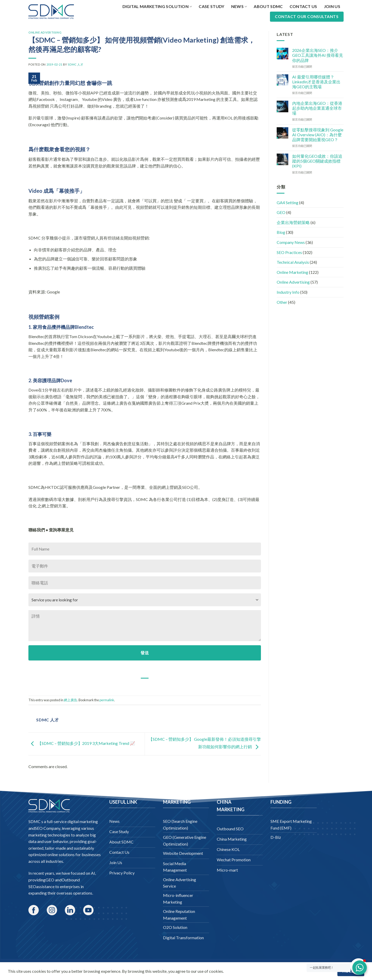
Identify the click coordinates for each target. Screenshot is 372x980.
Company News (291, 242)
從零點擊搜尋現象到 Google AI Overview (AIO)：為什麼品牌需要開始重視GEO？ (318, 135)
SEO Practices (289, 252)
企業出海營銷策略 (293, 222)
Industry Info (288, 292)
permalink (107, 700)
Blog (281, 232)
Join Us (332, 6)
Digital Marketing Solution (157, 6)
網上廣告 (71, 700)
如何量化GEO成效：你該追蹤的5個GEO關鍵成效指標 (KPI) (317, 161)
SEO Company (48, 828)
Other (282, 302)
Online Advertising (45, 32)
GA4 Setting (288, 202)
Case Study (211, 6)
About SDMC (268, 6)
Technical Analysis (293, 262)
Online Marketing (292, 272)
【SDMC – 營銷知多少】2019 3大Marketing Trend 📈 (82, 743)
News (239, 6)
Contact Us (303, 6)
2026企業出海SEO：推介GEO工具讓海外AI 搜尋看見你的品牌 (318, 55)
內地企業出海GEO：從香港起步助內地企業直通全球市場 (317, 108)
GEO (281, 212)
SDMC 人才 (75, 64)
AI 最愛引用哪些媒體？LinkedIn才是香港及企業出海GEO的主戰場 (316, 82)
